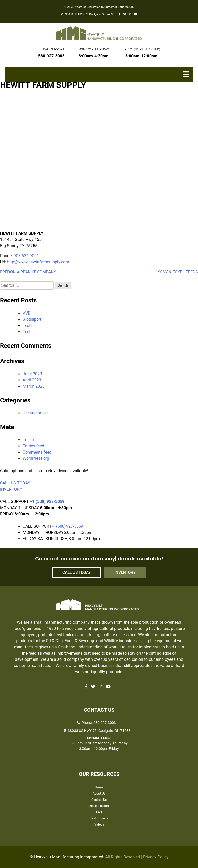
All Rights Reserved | (124, 857)
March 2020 (34, 386)
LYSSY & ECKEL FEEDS (177, 272)
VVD (27, 313)
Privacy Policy (156, 857)
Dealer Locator (99, 806)
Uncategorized (36, 413)
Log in (28, 440)
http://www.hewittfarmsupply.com (38, 262)
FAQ (99, 812)
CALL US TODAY (15, 483)
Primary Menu (188, 77)
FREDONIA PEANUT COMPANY (28, 272)
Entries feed (33, 446)
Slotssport (32, 319)
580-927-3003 (51, 56)
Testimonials (99, 818)
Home (99, 787)
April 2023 (32, 380)
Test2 (28, 325)
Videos (99, 824)
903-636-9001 (26, 256)
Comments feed (37, 452)
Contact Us (99, 800)
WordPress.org (36, 458)
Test (27, 332)
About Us (99, 794)
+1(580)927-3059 (67, 526)
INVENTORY (11, 489)
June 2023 (32, 374)
